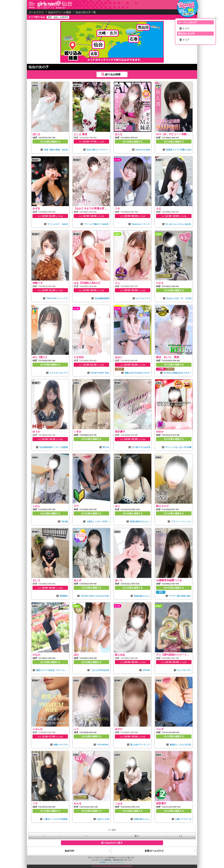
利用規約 (103, 862)
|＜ (44, 836)
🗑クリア (184, 29)
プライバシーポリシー (116, 862)
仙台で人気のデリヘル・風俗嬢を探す (52, 8)
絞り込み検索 (113, 74)
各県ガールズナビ (154, 851)
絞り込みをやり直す (112, 843)
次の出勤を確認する (50, 142)
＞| (180, 836)
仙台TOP (70, 851)
